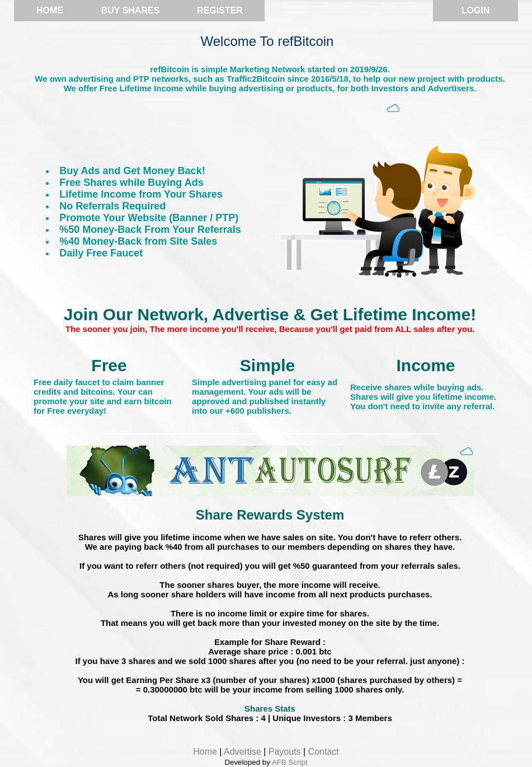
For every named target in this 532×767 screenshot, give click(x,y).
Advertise (243, 752)
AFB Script (290, 762)
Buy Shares (131, 10)
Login (476, 10)
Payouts (285, 752)
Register (220, 10)
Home (50, 10)
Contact (324, 752)
